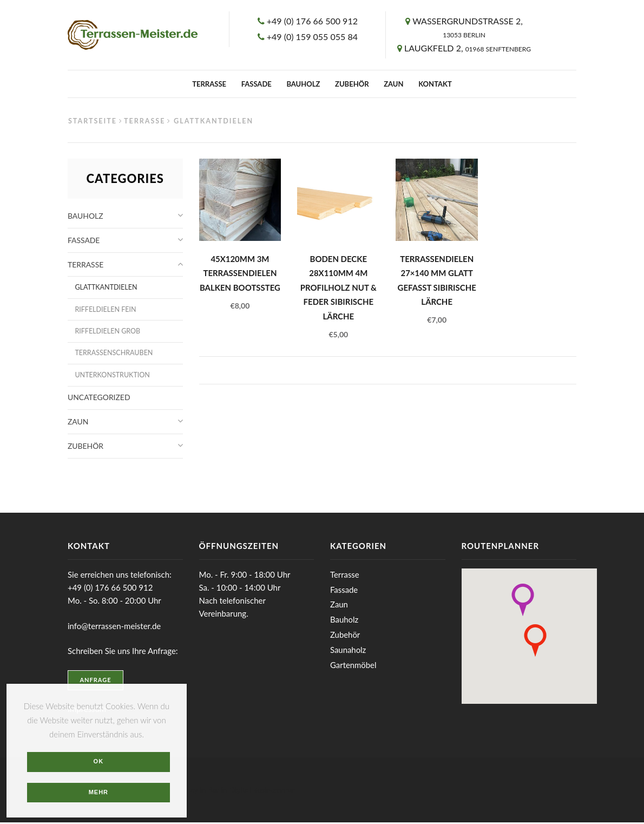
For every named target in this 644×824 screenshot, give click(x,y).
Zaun (393, 84)
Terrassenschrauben (114, 354)
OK (99, 761)
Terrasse (209, 84)
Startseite (93, 121)
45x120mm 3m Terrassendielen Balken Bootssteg (240, 273)
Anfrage (96, 682)
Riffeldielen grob (108, 332)
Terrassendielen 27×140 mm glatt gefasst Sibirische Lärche (437, 281)
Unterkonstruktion (112, 376)
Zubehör (352, 84)
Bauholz (303, 84)
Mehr (99, 792)
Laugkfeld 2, (468, 48)
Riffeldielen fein (106, 310)
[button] (523, 601)
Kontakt (435, 84)
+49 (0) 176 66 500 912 (312, 21)
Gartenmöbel (353, 666)
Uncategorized (99, 399)
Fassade (257, 84)
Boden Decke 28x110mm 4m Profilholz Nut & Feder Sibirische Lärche (339, 288)
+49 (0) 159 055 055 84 (312, 37)
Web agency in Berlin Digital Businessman (226, 791)
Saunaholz (348, 651)
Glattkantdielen (106, 288)
